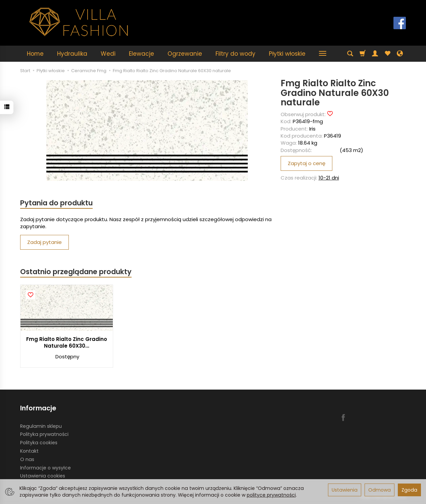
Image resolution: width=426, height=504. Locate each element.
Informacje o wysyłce (45, 468)
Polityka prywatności (44, 434)
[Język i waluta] (400, 54)
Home (35, 54)
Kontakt (29, 451)
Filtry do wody (235, 54)
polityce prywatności (271, 495)
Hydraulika (72, 54)
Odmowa (380, 490)
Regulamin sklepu (41, 426)
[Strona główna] (79, 22)
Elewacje (141, 54)
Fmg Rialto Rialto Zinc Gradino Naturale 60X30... (67, 342)
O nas (27, 459)
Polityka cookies (39, 443)
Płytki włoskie (287, 54)
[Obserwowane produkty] (387, 54)
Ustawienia (345, 490)
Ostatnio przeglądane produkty (76, 272)
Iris (312, 129)
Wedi (108, 54)
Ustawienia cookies (43, 476)
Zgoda (409, 490)
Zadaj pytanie (44, 242)
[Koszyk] (363, 54)
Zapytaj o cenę (306, 163)
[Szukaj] (350, 54)
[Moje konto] (375, 54)
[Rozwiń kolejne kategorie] (323, 54)
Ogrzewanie (185, 54)
